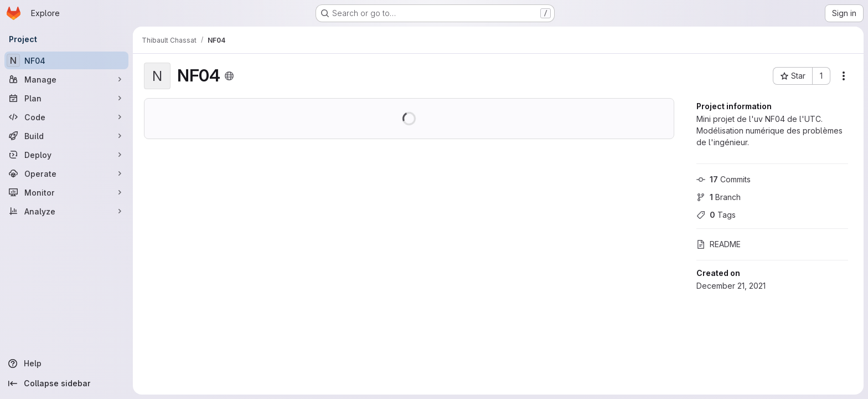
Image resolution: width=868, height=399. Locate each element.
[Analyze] (66, 211)
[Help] (66, 364)
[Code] (66, 117)
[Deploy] (66, 155)
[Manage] (66, 79)
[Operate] (66, 173)
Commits (724, 179)
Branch (719, 197)
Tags (716, 215)
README (719, 244)
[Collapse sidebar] (66, 383)
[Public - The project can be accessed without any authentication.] (229, 76)
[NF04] (66, 60)
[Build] (66, 136)
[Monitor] (66, 192)
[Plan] (66, 98)
